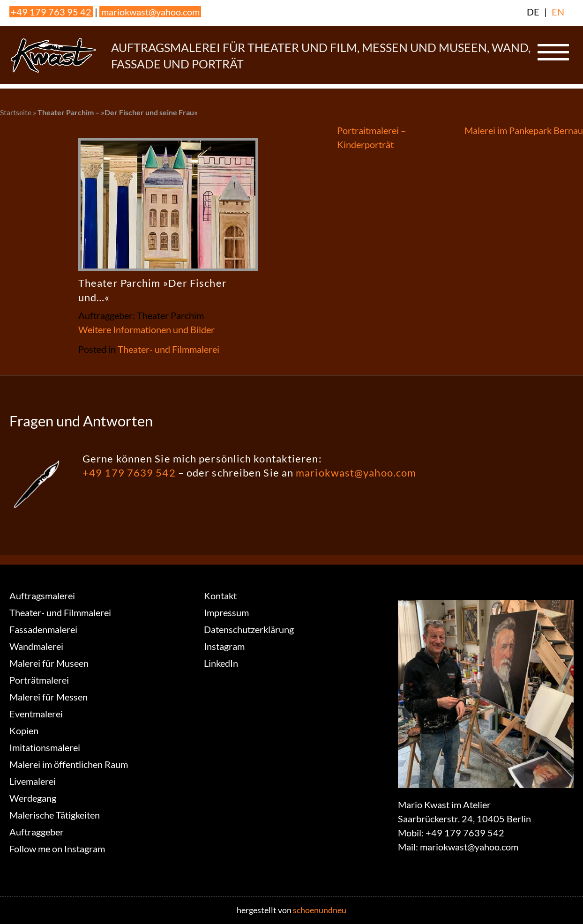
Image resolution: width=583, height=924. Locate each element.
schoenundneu (320, 910)
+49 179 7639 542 (129, 473)
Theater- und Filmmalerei (168, 349)
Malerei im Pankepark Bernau (524, 130)
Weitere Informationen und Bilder (146, 329)
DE (533, 12)
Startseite (16, 112)
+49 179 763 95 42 (51, 12)
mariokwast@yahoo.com (150, 12)
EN (558, 12)
